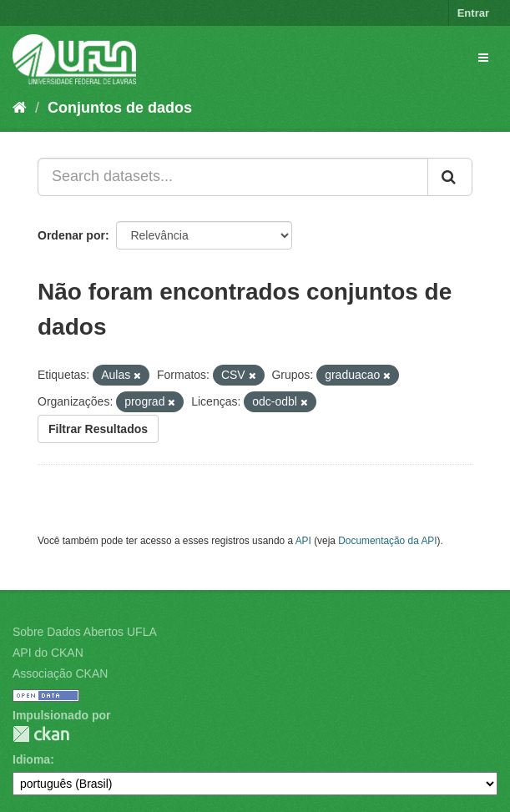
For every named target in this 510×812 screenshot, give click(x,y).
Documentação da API (387, 541)
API (303, 541)
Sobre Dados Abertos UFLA (85, 632)
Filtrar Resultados (98, 429)
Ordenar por (71, 235)
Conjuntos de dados (120, 108)
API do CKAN (48, 653)
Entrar (473, 13)
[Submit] (450, 177)
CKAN (41, 734)
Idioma (31, 759)
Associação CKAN (60, 673)
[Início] (20, 108)
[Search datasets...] (233, 177)
